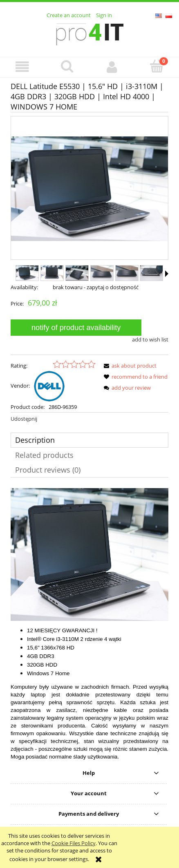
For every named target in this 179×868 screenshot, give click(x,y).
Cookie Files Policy (74, 843)
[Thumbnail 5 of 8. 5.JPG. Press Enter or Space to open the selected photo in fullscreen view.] (127, 273)
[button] (22, 67)
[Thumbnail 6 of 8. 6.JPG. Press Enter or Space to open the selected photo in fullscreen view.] (151, 273)
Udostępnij (24, 419)
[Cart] (157, 66)
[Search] (67, 66)
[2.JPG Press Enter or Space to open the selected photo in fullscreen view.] (89, 189)
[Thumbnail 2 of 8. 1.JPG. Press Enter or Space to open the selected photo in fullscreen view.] (52, 273)
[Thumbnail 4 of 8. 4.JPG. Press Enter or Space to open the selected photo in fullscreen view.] (102, 273)
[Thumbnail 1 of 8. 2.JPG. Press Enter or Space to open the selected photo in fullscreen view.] (27, 273)
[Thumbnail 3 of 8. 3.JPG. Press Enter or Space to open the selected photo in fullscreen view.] (77, 273)
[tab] (89, 440)
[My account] (112, 67)
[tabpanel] (89, 624)
